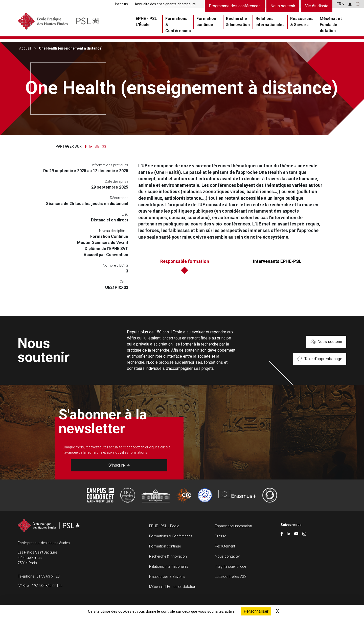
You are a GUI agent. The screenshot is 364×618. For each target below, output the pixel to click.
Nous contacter (227, 556)
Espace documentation (233, 526)
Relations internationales (270, 23)
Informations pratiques (110, 165)
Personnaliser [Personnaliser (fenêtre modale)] (256, 611)
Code (124, 282)
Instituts (121, 4)
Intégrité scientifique (230, 566)
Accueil (25, 48)
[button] (358, 4)
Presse (220, 536)
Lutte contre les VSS (231, 577)
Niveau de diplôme (114, 231)
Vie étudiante (317, 6)
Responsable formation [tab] (185, 261)
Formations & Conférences (178, 26)
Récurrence (119, 198)
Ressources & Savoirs (302, 23)
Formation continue (206, 23)
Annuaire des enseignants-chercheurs (165, 4)
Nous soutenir (283, 6)
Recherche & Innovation (238, 23)
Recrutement (225, 546)
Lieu (125, 214)
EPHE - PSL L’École (146, 23)
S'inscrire (119, 465)
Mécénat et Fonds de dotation (331, 26)
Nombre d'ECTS (115, 265)
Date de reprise (117, 181)
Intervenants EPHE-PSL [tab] (277, 261)
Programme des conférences (235, 6)
